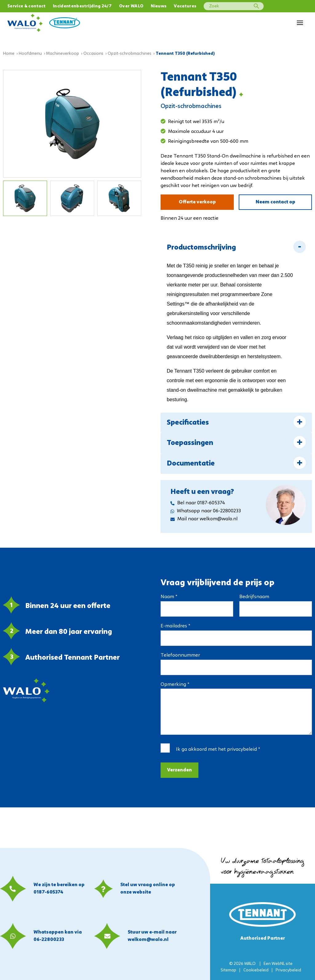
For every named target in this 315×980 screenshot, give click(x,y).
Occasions (93, 54)
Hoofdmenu (30, 54)
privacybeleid (242, 750)
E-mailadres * (175, 626)
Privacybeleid (288, 970)
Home (9, 54)
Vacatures (185, 6)
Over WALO (131, 6)
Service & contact (26, 6)
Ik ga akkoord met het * (218, 750)
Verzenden (179, 770)
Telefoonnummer (180, 655)
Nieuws (159, 6)
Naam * (169, 597)
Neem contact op (275, 202)
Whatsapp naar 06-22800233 (206, 511)
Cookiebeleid (256, 970)
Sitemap (228, 970)
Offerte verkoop (197, 202)
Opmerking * (175, 685)
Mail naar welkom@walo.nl (204, 519)
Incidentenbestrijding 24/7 (82, 6)
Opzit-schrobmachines (130, 54)
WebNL (278, 964)
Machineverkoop (63, 54)
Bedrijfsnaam (254, 597)
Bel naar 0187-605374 (198, 503)
